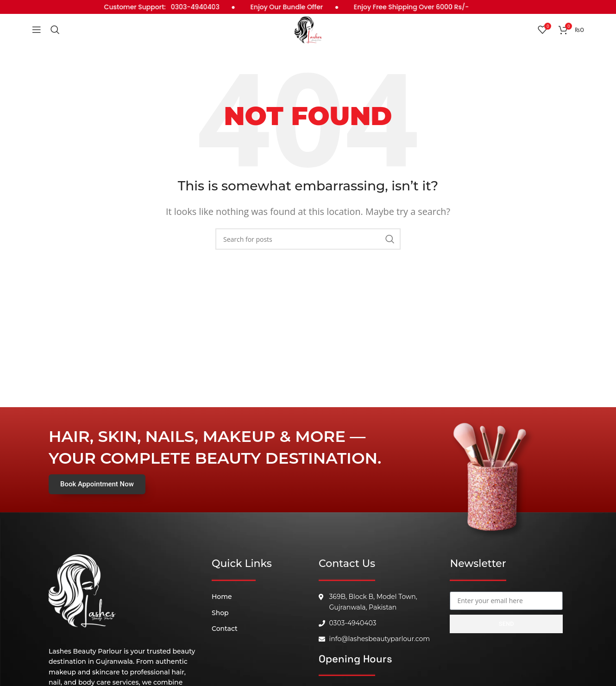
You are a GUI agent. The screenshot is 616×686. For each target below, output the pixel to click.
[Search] (55, 35)
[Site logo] (308, 34)
